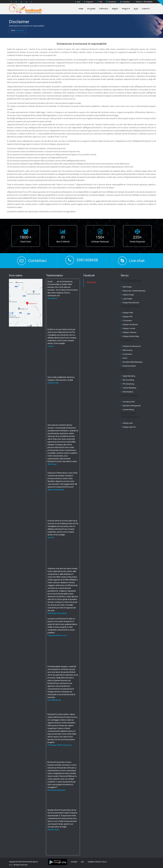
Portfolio (104, 9)
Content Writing (128, 410)
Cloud (125, 358)
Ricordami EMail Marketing (132, 362)
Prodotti (126, 9)
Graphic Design (128, 295)
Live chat (137, 260)
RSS (82, 862)
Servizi (115, 9)
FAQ (100, 2)
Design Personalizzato (131, 303)
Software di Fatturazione (132, 346)
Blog (136, 9)
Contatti (146, 9)
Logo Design (127, 299)
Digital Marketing (129, 376)
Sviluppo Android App (131, 336)
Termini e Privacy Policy (97, 862)
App (78, 2)
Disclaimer (111, 2)
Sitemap (74, 862)
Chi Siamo (91, 9)
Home (81, 9)
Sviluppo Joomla (129, 328)
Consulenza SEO (129, 402)
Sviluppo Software (129, 332)
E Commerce (127, 320)
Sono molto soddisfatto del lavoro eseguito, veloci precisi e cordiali (61, 380)
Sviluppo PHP (128, 316)
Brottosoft (91, 282)
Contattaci (125, 2)
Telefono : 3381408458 (143, 2)
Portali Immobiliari (129, 366)
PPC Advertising (128, 384)
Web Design (127, 287)
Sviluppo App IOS (129, 427)
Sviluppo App (128, 423)
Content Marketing (129, 388)
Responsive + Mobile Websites (134, 291)
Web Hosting (127, 350)
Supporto (89, 2)
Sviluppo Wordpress (130, 324)
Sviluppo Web (128, 313)
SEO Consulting (128, 380)
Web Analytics (128, 392)
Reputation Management (132, 406)
